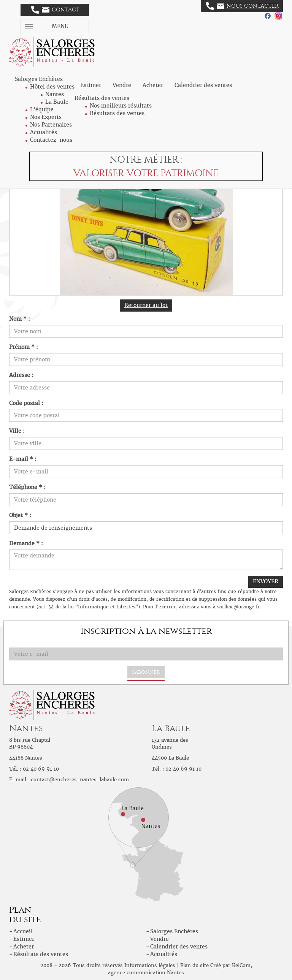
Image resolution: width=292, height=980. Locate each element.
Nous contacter (242, 6)
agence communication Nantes (146, 973)
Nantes (55, 94)
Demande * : (26, 543)
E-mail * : (23, 459)
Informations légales (150, 965)
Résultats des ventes (117, 113)
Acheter (153, 85)
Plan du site (194, 965)
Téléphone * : (27, 487)
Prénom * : (24, 347)
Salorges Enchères (174, 931)
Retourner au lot (146, 305)
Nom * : (20, 319)
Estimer (91, 85)
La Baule (57, 102)
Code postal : (26, 403)
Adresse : (21, 375)
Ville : (17, 431)
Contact (55, 10)
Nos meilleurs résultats (121, 106)
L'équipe (42, 109)
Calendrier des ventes (203, 85)
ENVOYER (266, 581)
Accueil (23, 931)
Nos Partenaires (51, 125)
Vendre (122, 85)
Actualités (44, 132)
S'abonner (146, 672)
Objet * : (20, 515)
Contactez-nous (51, 140)
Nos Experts (46, 117)
